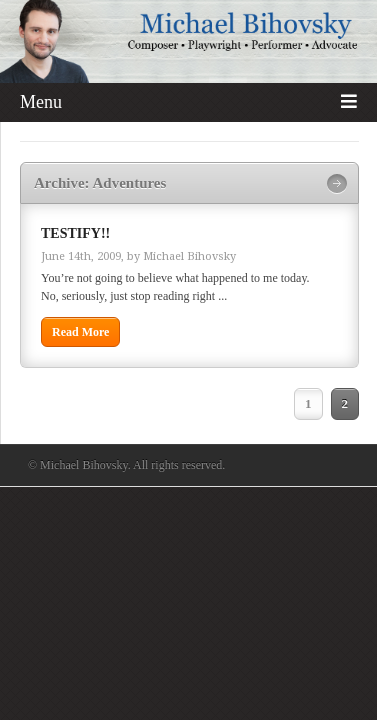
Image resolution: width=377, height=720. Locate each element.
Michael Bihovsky (189, 256)
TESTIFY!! (75, 233)
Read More (80, 332)
